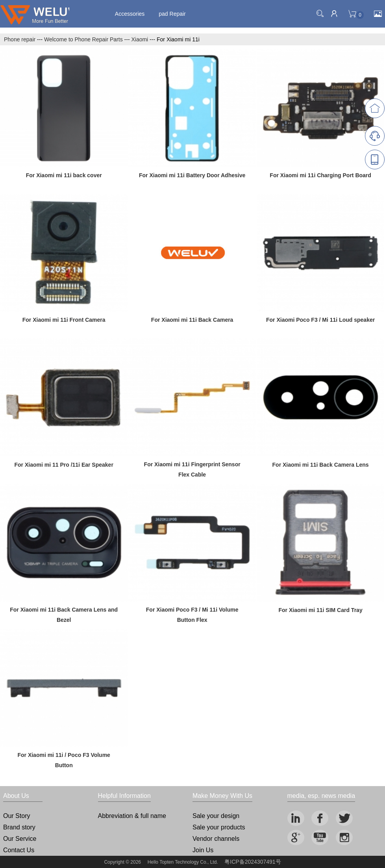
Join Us (203, 850)
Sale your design (216, 816)
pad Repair (172, 14)
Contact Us (19, 850)
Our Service (20, 839)
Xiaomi (140, 39)
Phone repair (20, 39)
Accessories (130, 14)
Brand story (19, 827)
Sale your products (219, 827)
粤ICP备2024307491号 (253, 862)
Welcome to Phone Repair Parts (83, 39)
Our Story (17, 816)
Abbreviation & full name (132, 816)
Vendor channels (216, 839)
